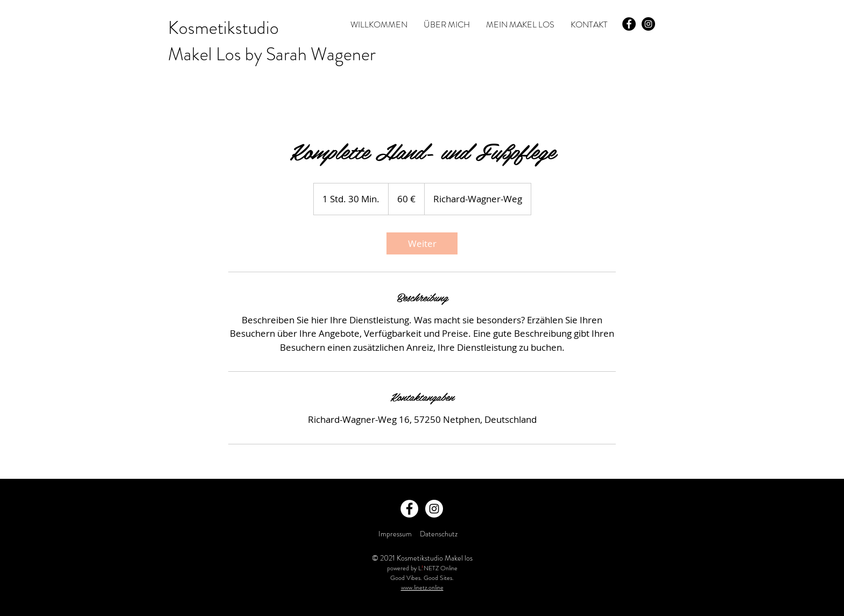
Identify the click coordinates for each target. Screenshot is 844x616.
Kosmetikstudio (223, 28)
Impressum (395, 534)
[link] (422, 243)
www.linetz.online (422, 587)
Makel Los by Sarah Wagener (272, 54)
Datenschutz (439, 534)
